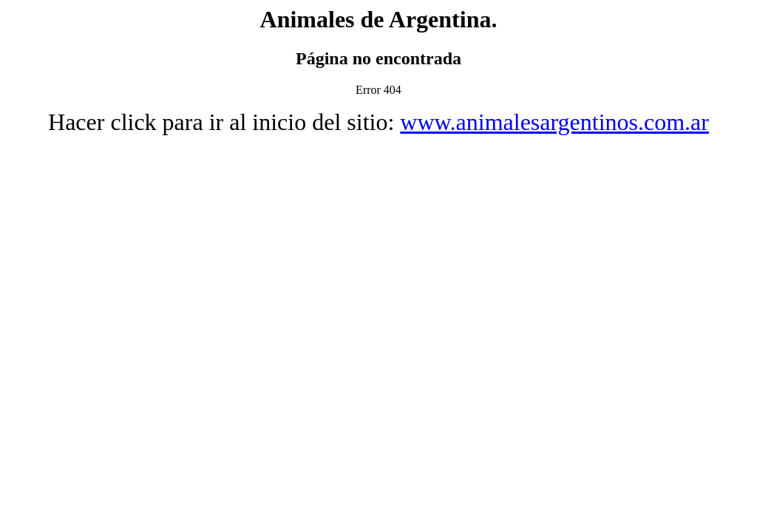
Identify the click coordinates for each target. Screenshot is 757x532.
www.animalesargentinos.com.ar (554, 122)
